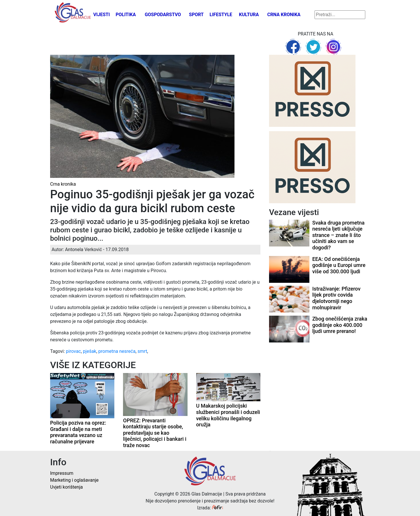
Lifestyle (221, 15)
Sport (196, 15)
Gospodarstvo (163, 15)
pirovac (73, 351)
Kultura (249, 15)
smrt (142, 351)
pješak (90, 351)
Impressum (62, 473)
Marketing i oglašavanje (74, 480)
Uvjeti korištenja (66, 487)
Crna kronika (284, 15)
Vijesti (102, 15)
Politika (126, 15)
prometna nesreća (117, 351)
